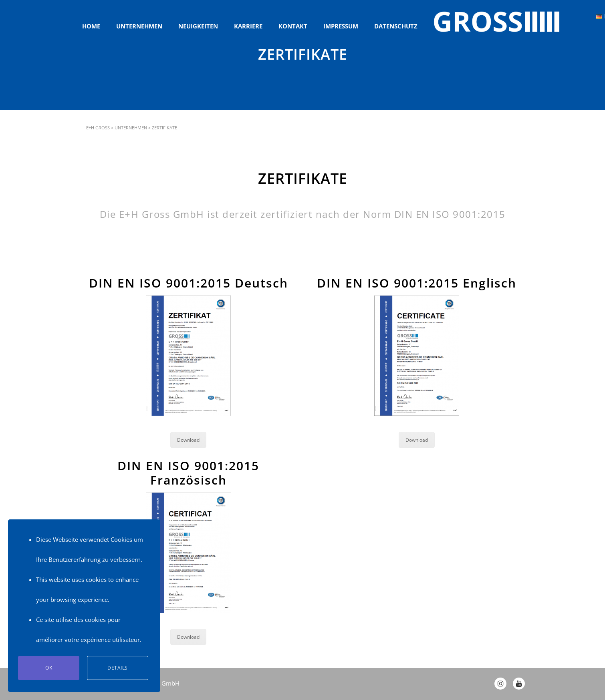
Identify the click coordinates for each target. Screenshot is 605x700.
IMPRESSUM (341, 26)
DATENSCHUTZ (396, 26)
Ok (49, 668)
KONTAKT (293, 26)
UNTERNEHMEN (139, 26)
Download (188, 440)
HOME (91, 26)
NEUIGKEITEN (198, 26)
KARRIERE (248, 26)
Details (118, 668)
